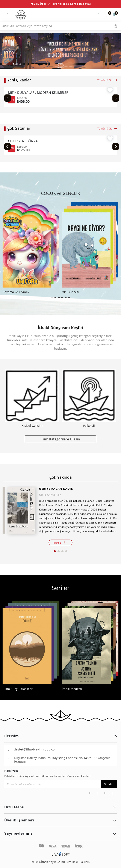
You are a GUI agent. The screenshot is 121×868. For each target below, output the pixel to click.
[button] (51, 66)
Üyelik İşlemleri (60, 820)
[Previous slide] (8, 98)
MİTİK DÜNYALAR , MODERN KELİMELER (38, 93)
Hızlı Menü (60, 807)
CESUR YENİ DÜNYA (23, 141)
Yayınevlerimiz (60, 833)
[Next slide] (116, 98)
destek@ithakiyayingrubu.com (36, 749)
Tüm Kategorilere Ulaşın (60, 439)
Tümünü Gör (107, 80)
